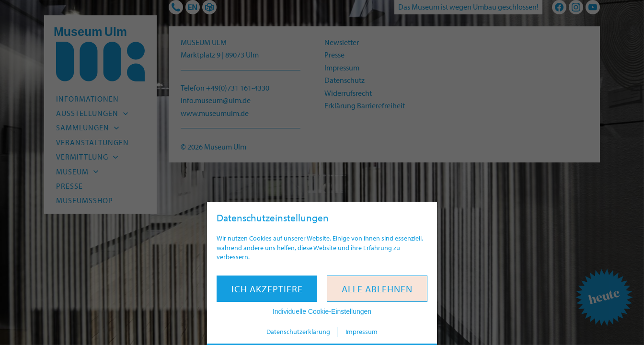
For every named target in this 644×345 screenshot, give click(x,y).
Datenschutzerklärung (298, 332)
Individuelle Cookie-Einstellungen (322, 311)
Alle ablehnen (377, 289)
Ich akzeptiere (267, 289)
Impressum (362, 332)
